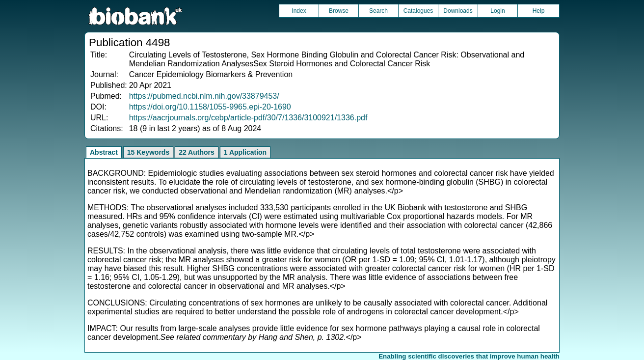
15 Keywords (148, 152)
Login (497, 11)
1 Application (245, 152)
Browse (339, 11)
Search (378, 11)
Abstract (104, 152)
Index (299, 11)
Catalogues (418, 11)
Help (539, 11)
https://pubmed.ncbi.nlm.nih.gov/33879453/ (204, 96)
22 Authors (197, 152)
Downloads (458, 11)
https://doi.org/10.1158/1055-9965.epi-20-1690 (210, 107)
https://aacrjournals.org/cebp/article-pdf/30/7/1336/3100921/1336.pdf (248, 118)
